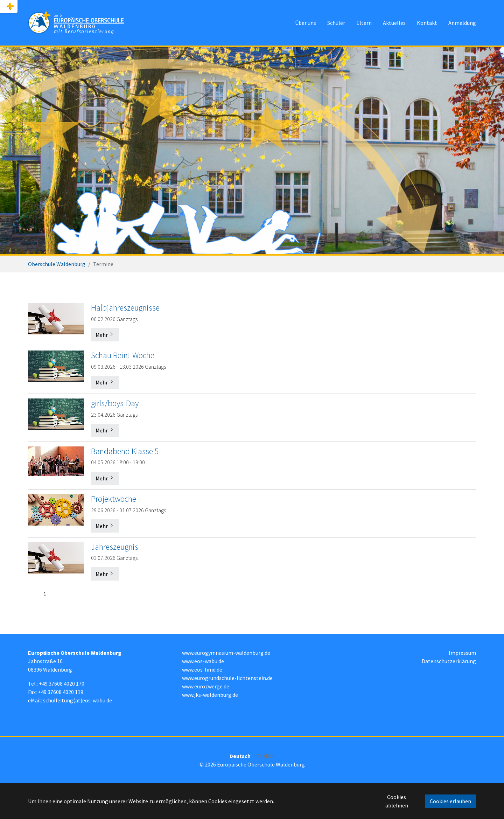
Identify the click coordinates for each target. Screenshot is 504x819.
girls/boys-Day (115, 403)
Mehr (105, 335)
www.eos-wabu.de (203, 661)
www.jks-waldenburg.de (210, 695)
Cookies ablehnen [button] (397, 801)
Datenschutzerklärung (449, 661)
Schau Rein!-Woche (123, 355)
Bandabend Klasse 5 (125, 451)
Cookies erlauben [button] (450, 801)
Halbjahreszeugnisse (125, 308)
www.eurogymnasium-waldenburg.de (226, 653)
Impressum (462, 653)
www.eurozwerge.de (206, 686)
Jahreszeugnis (115, 547)
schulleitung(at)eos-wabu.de (78, 700)
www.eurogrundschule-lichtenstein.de (227, 678)
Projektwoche (114, 499)
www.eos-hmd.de (202, 669)
